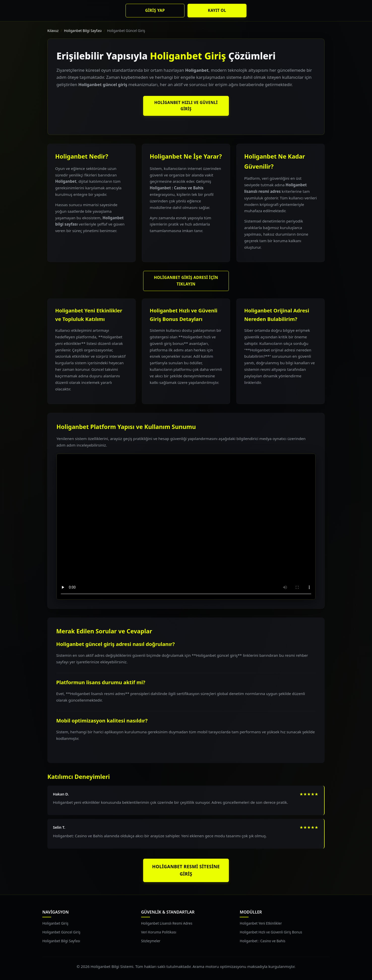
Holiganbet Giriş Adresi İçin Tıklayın (186, 281)
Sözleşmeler (151, 941)
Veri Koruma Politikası (159, 932)
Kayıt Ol (217, 10)
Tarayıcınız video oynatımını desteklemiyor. (186, 527)
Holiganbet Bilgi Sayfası (83, 31)
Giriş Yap (155, 10)
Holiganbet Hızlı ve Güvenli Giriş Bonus (271, 932)
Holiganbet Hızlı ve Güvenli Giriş (186, 106)
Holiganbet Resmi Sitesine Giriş (186, 870)
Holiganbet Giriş (55, 923)
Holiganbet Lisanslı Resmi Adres (167, 923)
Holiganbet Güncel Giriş (61, 932)
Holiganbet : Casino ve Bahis (262, 941)
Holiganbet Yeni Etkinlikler (261, 923)
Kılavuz (53, 31)
